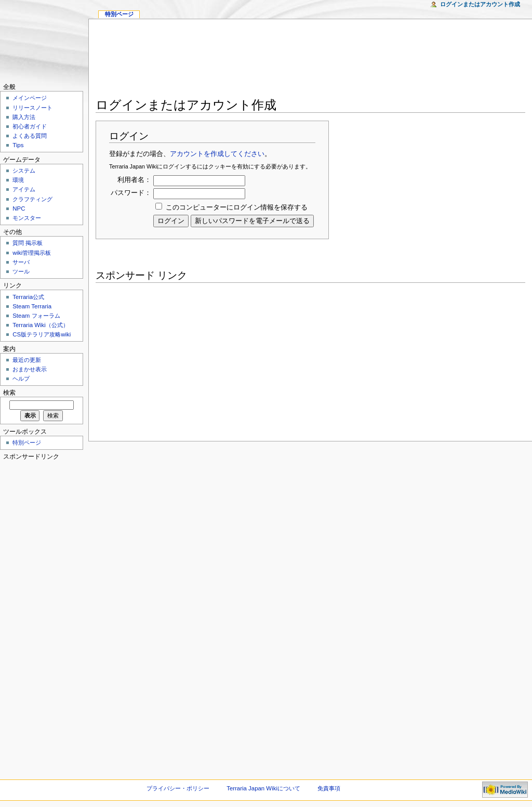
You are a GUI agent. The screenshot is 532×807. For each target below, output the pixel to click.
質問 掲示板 (28, 243)
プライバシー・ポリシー (178, 788)
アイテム (24, 189)
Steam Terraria (32, 306)
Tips (18, 145)
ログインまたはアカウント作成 (480, 4)
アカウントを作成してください (217, 154)
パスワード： (131, 193)
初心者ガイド (30, 126)
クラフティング (32, 199)
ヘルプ (21, 379)
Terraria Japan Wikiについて (263, 788)
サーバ (21, 262)
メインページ (30, 98)
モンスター (27, 218)
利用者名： (134, 180)
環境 (18, 180)
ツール (21, 271)
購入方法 (24, 117)
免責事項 (329, 788)
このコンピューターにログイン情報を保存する (237, 207)
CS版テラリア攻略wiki (42, 334)
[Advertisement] (311, 60)
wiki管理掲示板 (32, 253)
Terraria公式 (28, 297)
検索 (9, 393)
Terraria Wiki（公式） (41, 325)
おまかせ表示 (30, 369)
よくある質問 (30, 136)
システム (24, 171)
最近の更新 (27, 360)
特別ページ (119, 14)
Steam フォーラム (36, 316)
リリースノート (32, 108)
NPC (19, 209)
